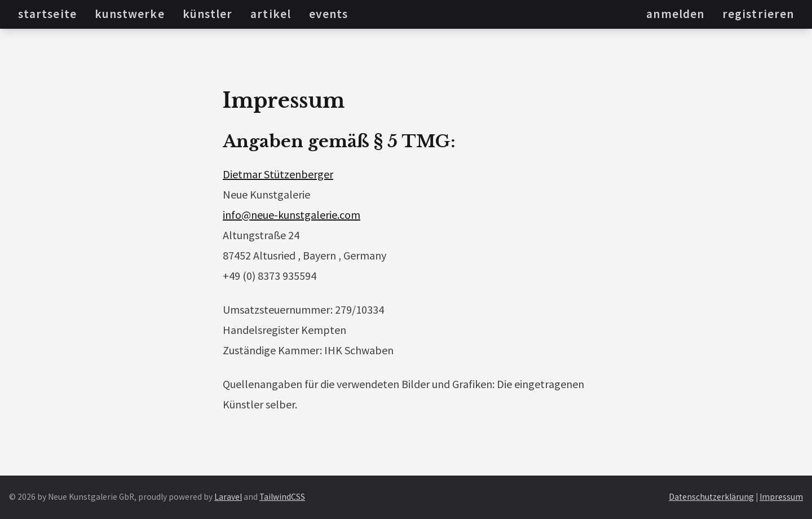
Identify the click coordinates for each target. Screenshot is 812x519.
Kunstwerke (130, 14)
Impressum (781, 497)
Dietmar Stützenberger (278, 174)
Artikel (271, 14)
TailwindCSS (282, 497)
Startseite (47, 14)
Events (328, 14)
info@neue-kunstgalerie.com (292, 215)
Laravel (228, 497)
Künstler (208, 14)
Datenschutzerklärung (711, 497)
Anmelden (675, 14)
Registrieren (758, 14)
